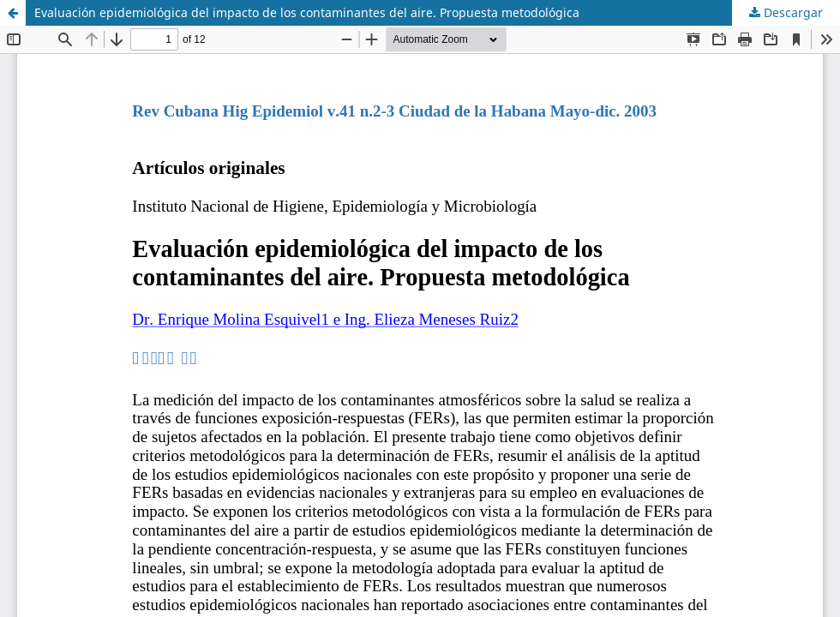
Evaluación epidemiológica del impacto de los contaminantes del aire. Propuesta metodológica (307, 12)
